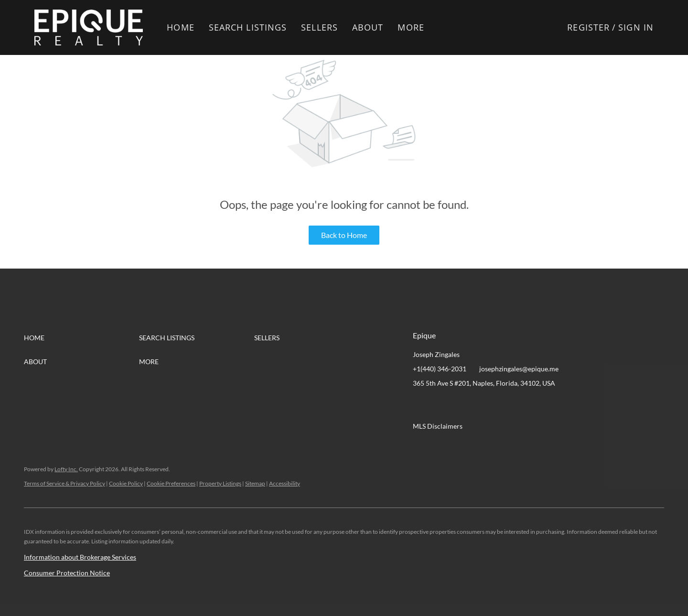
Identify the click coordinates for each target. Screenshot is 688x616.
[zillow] (477, 405)
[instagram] (496, 405)
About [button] (368, 27)
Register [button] (588, 27)
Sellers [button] (319, 27)
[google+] (516, 405)
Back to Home (344, 235)
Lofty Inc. (66, 469)
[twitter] (458, 405)
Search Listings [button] (248, 27)
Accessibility (285, 483)
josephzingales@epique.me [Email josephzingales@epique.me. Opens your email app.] (519, 369)
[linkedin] (439, 405)
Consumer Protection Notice (67, 573)
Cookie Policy (126, 483)
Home (180, 27)
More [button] (411, 27)
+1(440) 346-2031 (440, 369)
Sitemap (255, 483)
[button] (89, 27)
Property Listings (220, 483)
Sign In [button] (636, 27)
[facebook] (420, 405)
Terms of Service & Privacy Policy (64, 483)
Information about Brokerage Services (80, 557)
